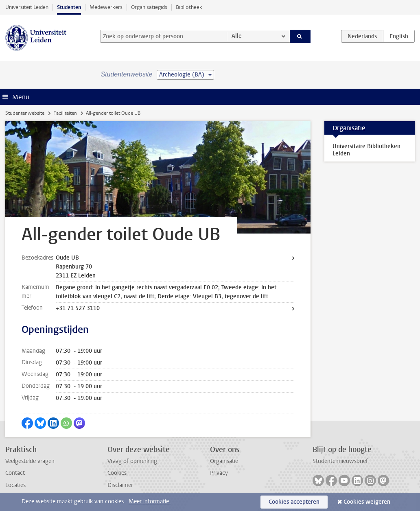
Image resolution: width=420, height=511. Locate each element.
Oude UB (67, 258)
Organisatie (224, 461)
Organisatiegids (149, 7)
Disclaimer (120, 485)
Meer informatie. (150, 501)
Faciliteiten (65, 113)
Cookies (117, 473)
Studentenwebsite (25, 113)
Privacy (219, 473)
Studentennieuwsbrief (340, 461)
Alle (237, 36)
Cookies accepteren (294, 502)
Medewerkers (106, 7)
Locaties (15, 485)
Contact (15, 473)
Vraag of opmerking (132, 461)
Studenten (69, 7)
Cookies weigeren (367, 502)
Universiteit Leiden (27, 7)
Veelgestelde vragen (30, 461)
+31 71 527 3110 (78, 308)
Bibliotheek (189, 7)
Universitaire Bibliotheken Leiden (366, 150)
